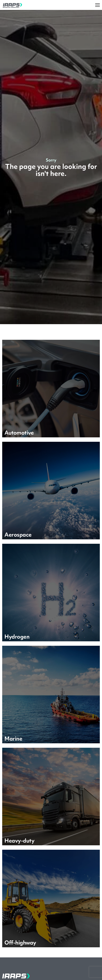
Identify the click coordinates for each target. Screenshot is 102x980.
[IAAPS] (11, 5)
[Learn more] (51, 389)
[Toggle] (97, 5)
